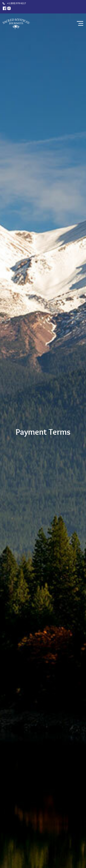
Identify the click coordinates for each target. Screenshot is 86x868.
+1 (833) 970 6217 (17, 3)
